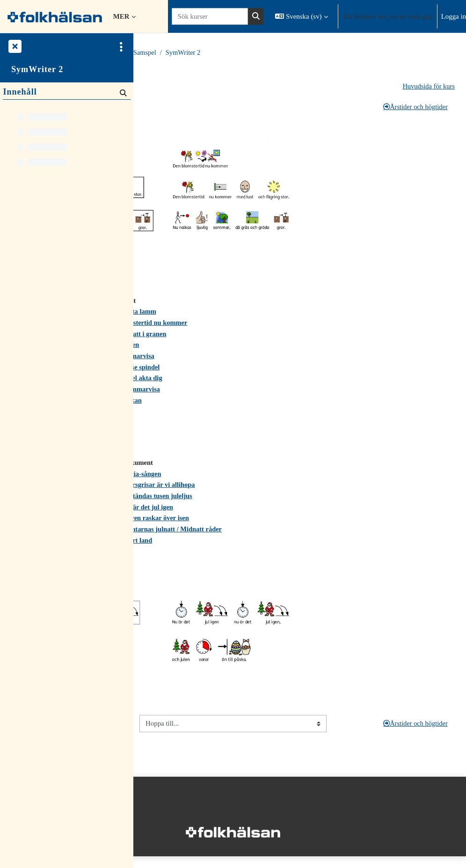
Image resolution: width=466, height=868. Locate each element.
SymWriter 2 (321, 53)
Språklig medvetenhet (183, 107)
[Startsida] (55, 16)
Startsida (157, 53)
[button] (301, 16)
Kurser (188, 53)
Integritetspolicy (163, 823)
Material (218, 53)
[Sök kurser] (210, 16)
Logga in (454, 16)
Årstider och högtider (414, 107)
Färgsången (259, 348)
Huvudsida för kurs (428, 87)
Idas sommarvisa (170, 360)
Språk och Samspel (267, 53)
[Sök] (122, 93)
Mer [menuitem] (121, 16)
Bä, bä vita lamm (268, 314)
